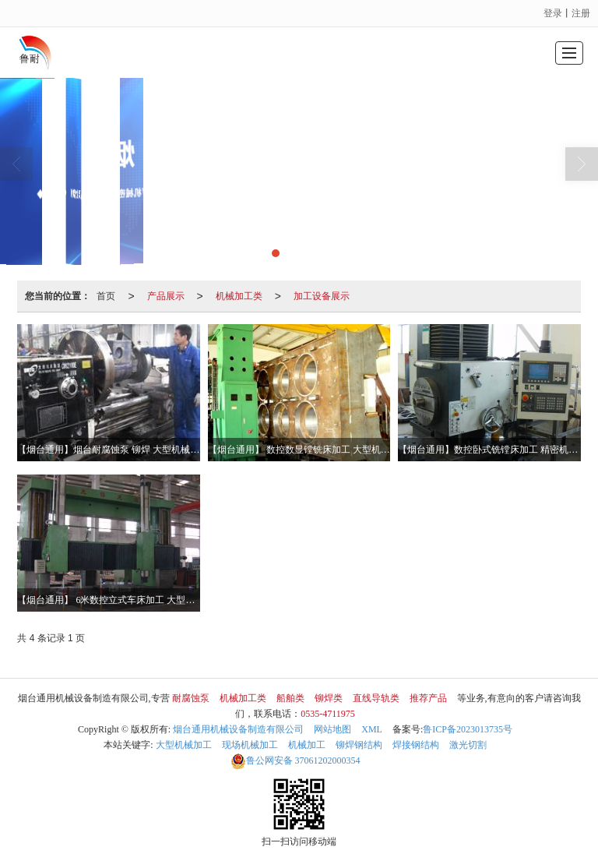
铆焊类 (329, 698)
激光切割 (468, 745)
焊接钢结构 (416, 745)
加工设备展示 (322, 296)
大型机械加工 (184, 745)
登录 (553, 13)
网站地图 (332, 729)
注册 (581, 13)
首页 (106, 296)
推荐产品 (428, 698)
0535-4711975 (328, 714)
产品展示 (166, 296)
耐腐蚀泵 (191, 698)
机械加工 (307, 745)
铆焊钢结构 (359, 745)
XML (372, 729)
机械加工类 (239, 296)
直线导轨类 (376, 698)
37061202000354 (295, 760)
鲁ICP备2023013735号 (468, 729)
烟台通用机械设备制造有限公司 (238, 729)
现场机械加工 (250, 745)
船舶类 (290, 698)
